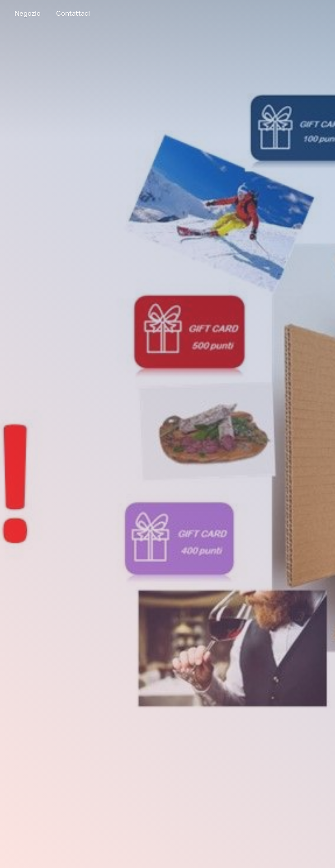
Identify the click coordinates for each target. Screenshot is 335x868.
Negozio (28, 13)
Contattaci (73, 13)
